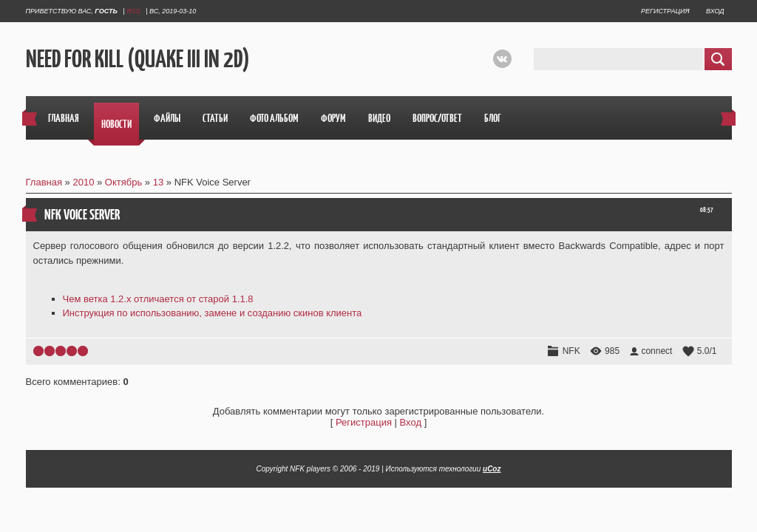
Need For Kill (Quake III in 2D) (138, 59)
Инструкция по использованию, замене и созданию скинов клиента (213, 313)
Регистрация (665, 11)
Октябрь (123, 182)
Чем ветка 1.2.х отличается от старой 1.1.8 (158, 299)
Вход (715, 11)
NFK (571, 351)
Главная (44, 182)
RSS (133, 11)
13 (158, 182)
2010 (83, 182)
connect (656, 351)
